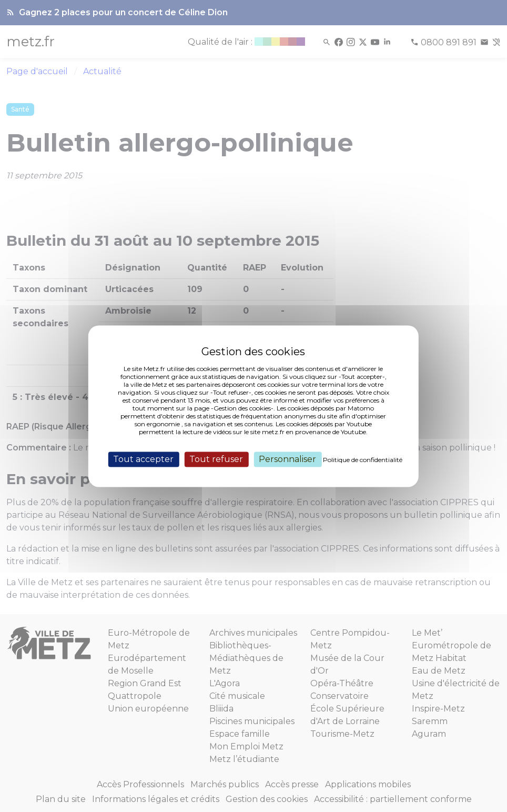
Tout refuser (216, 459)
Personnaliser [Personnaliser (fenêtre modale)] (287, 459)
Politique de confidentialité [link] (363, 460)
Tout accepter (143, 459)
